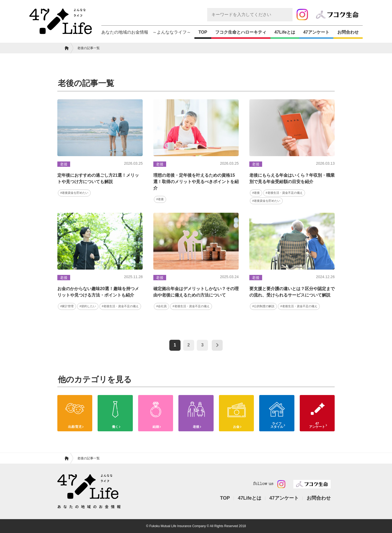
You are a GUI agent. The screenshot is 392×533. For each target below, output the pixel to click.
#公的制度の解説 (263, 306)
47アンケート (316, 32)
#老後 (160, 199)
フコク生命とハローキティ (241, 32)
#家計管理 (67, 306)
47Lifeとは (285, 32)
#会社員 (161, 306)
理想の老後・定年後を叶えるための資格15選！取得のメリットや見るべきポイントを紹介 (196, 182)
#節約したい (88, 306)
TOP (203, 32)
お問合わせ (348, 32)
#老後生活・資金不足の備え (284, 193)
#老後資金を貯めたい (74, 193)
